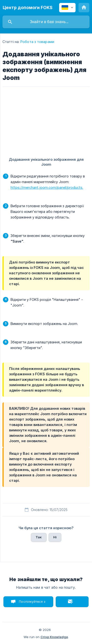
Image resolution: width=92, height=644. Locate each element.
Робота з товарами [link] (37, 42)
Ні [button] (55, 537)
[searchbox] (46, 22)
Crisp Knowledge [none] (54, 637)
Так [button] (39, 537)
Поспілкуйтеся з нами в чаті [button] (32, 603)
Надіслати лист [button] (72, 602)
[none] (28, 8)
